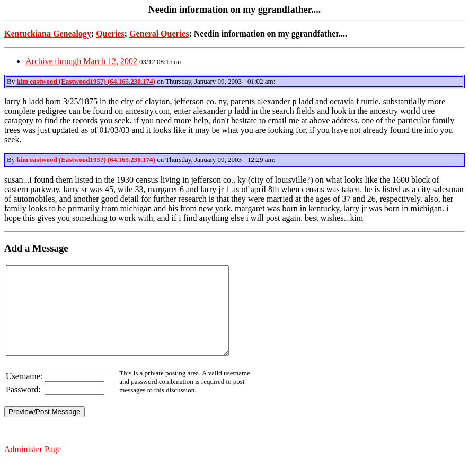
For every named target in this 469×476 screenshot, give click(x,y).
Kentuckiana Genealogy (48, 34)
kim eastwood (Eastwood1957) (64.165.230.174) (86, 81)
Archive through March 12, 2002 (81, 61)
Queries (110, 34)
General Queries (159, 34)
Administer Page (33, 467)
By (12, 81)
